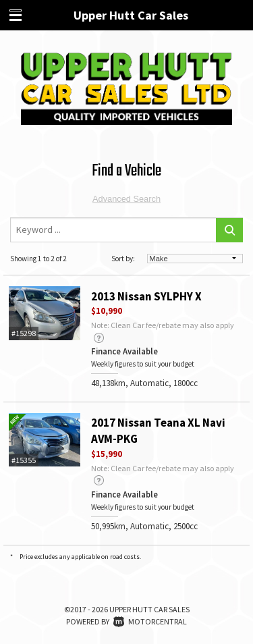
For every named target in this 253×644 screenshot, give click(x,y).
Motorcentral (150, 621)
